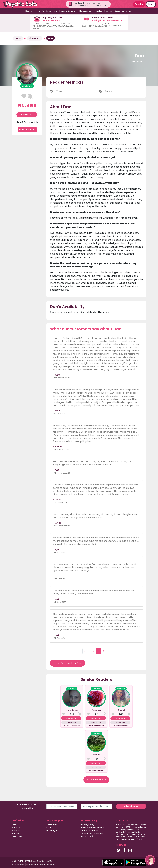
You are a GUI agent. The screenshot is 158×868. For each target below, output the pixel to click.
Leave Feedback (27, 130)
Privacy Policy (88, 825)
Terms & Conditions (90, 830)
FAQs (49, 828)
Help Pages (52, 830)
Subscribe (131, 806)
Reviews (108, 11)
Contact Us (52, 825)
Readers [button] (30, 11)
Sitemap (51, 865)
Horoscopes (18, 836)
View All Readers (96, 780)
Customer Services (124, 11)
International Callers (36, 865)
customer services (137, 834)
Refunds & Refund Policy (93, 828)
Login (151, 4)
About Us (16, 828)
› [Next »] (108, 651)
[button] (150, 860)
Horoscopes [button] (85, 11)
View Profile (71, 722)
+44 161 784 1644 (51, 21)
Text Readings (44, 11)
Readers (16, 830)
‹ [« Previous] (85, 651)
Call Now (27, 115)
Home (18, 38)
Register (139, 4)
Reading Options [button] (67, 11)
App (55, 11)
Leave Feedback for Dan (67, 663)
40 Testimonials (27, 122)
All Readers (35, 38)
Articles (99, 11)
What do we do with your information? (93, 835)
